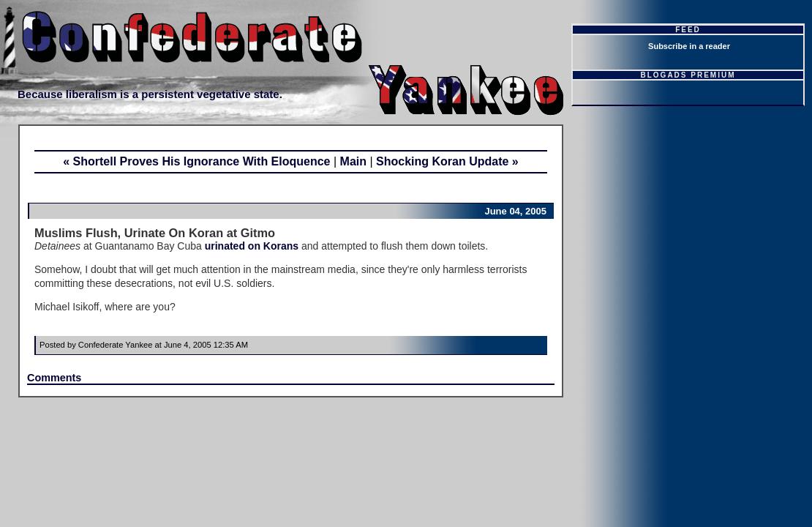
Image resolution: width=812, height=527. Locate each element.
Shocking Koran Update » (447, 161)
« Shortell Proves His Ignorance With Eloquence (196, 161)
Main (353, 161)
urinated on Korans (252, 246)
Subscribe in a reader (689, 46)
